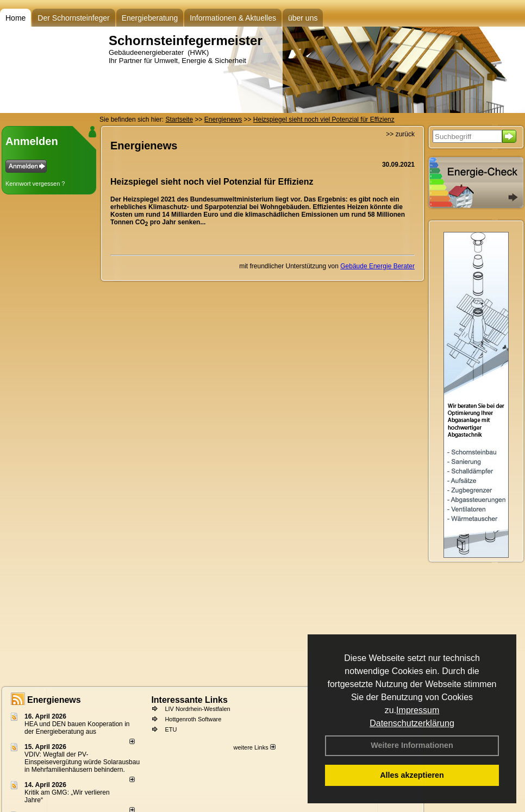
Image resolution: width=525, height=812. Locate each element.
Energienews (54, 700)
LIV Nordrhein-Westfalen (197, 709)
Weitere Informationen (412, 745)
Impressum (418, 710)
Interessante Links (189, 700)
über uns (303, 18)
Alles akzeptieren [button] (412, 775)
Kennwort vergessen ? (35, 184)
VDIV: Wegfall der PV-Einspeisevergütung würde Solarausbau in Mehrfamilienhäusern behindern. (82, 762)
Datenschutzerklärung (412, 723)
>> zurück (400, 134)
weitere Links (254, 747)
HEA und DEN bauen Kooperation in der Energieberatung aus (77, 728)
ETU (171, 729)
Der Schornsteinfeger (73, 18)
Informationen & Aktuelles (233, 18)
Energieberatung (150, 18)
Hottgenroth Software (193, 719)
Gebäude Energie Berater (377, 266)
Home (15, 18)
